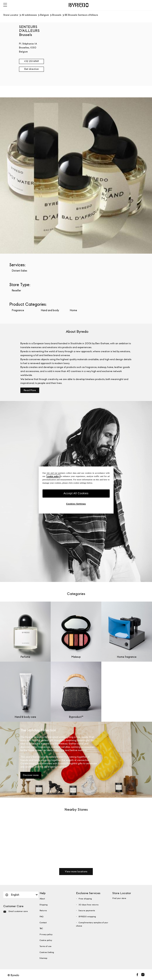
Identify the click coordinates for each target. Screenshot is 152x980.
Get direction (31, 69)
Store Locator (11, 15)
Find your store (119, 898)
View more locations (76, 872)
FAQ (41, 917)
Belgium (45, 15)
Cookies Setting (47, 952)
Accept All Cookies (76, 493)
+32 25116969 (31, 61)
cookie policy (53, 476)
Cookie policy (46, 940)
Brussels (57, 15)
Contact (43, 923)
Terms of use (46, 946)
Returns (43, 911)
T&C (41, 928)
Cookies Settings (76, 504)
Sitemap (43, 958)
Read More (30, 390)
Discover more (31, 775)
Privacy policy (46, 935)
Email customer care (16, 912)
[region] (76, 490)
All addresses (29, 15)
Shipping (44, 905)
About (42, 899)
